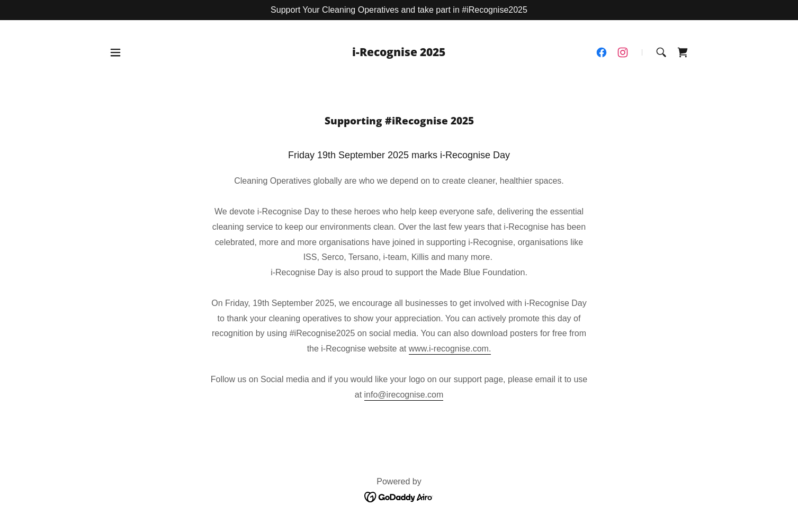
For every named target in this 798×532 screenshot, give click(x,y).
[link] (399, 53)
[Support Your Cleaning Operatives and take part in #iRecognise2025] (399, 10)
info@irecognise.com (404, 395)
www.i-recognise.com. (450, 349)
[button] (115, 52)
